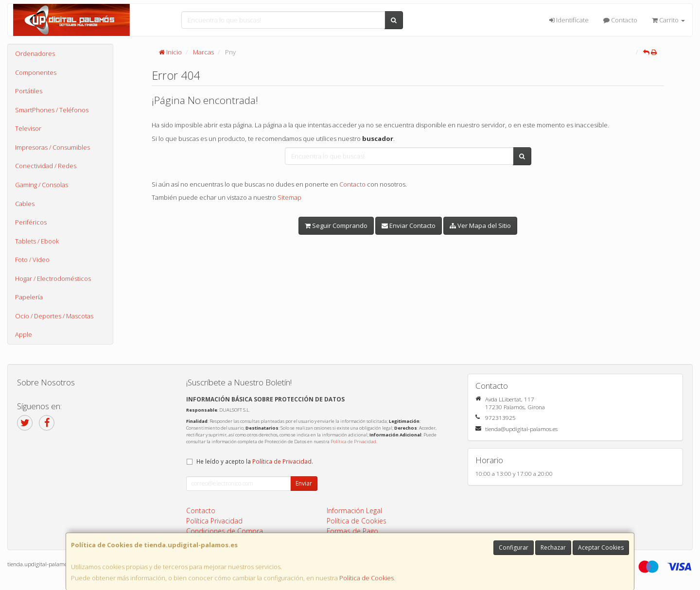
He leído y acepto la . (255, 461)
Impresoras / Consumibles (52, 147)
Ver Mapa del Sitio (480, 226)
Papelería (29, 297)
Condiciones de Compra (225, 531)
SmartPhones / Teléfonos (52, 110)
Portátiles (29, 91)
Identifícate (569, 20)
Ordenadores (35, 53)
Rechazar (553, 547)
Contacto (620, 20)
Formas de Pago (352, 531)
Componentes (36, 72)
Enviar (304, 483)
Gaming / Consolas (42, 185)
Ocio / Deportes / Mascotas (54, 316)
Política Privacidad (214, 521)
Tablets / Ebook (37, 241)
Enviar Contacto (409, 226)
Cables (25, 204)
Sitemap (289, 197)
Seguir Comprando (336, 226)
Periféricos (31, 222)
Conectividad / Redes (46, 166)
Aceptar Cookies (601, 547)
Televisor (28, 128)
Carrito (668, 20)
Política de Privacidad (353, 442)
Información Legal (354, 511)
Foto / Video (32, 260)
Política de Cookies (367, 578)
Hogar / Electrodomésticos (53, 278)
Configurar (514, 547)
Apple (24, 334)
